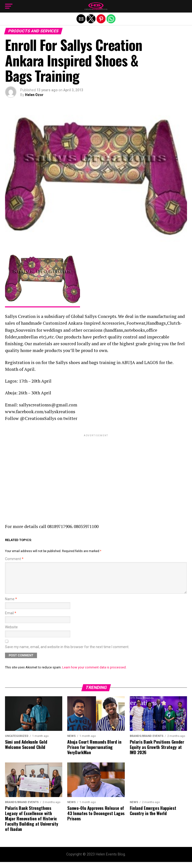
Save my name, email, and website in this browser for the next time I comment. (67, 653)
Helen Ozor (34, 95)
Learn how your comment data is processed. (94, 673)
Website (11, 633)
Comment (14, 559)
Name (11, 605)
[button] (9, 6)
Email (11, 619)
